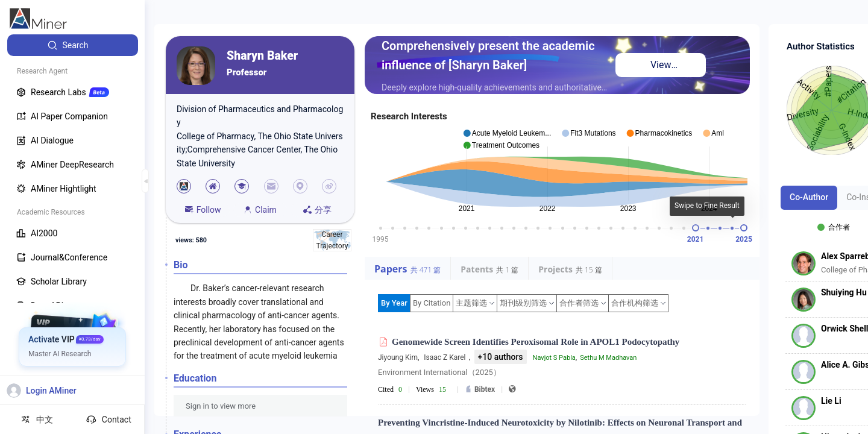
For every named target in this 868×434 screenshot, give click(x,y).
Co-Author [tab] (809, 197)
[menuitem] (73, 45)
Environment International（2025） (439, 372)
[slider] (696, 228)
